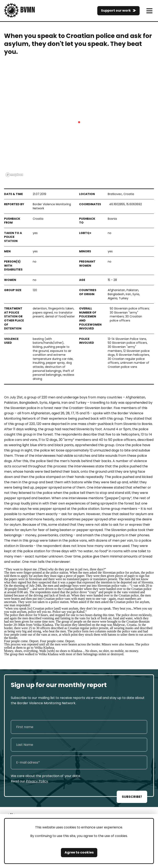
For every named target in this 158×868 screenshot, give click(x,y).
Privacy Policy (37, 781)
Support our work (116, 11)
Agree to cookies (79, 852)
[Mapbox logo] (14, 175)
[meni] (149, 11)
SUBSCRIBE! (132, 797)
